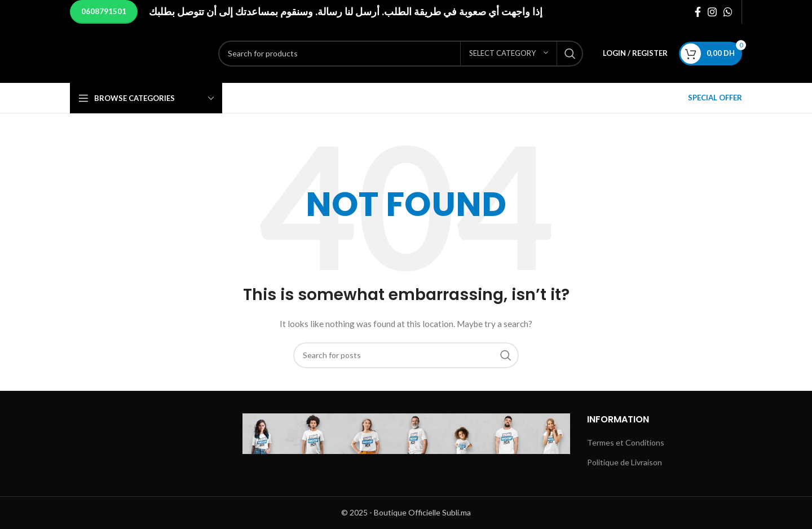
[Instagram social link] (712, 12)
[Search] (332, 54)
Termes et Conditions (626, 442)
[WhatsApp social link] (728, 12)
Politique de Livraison (625, 462)
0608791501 (104, 11)
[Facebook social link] (698, 12)
